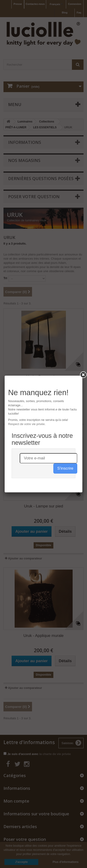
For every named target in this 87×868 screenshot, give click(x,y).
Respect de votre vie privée (26, 424)
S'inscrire (65, 468)
